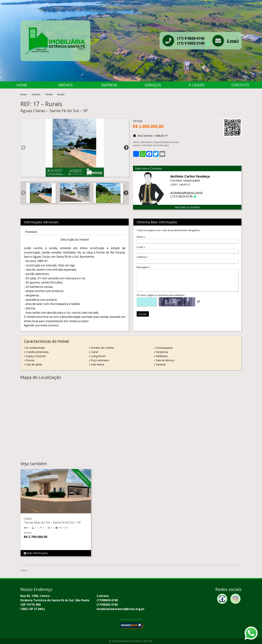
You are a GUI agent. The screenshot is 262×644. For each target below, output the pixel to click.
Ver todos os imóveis (187, 207)
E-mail (233, 41)
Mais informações (36, 553)
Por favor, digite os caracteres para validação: (161, 295)
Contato (240, 85)
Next (126, 148)
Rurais (61, 94)
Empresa (109, 85)
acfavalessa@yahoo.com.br (186, 193)
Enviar (143, 314)
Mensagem (144, 267)
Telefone (142, 257)
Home (22, 85)
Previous (23, 148)
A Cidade (196, 85)
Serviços (153, 85)
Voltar (24, 570)
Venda (49, 94)
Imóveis (66, 85)
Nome (141, 237)
